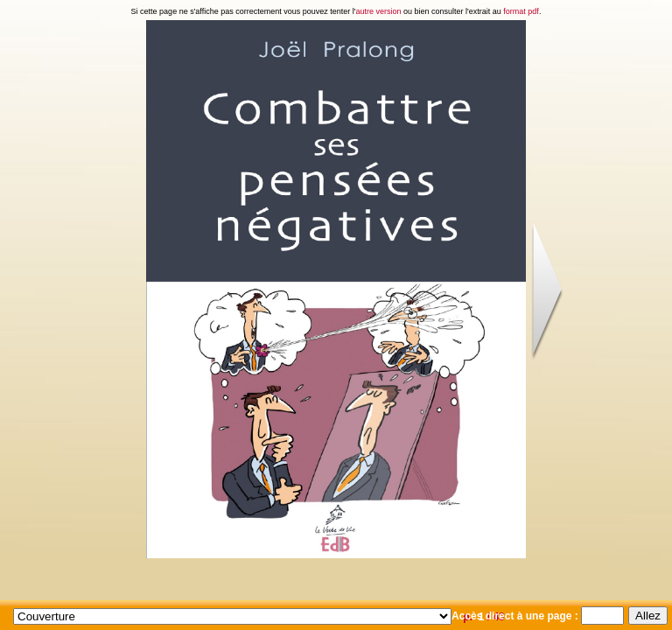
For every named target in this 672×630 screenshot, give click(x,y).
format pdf (521, 11)
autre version (379, 11)
